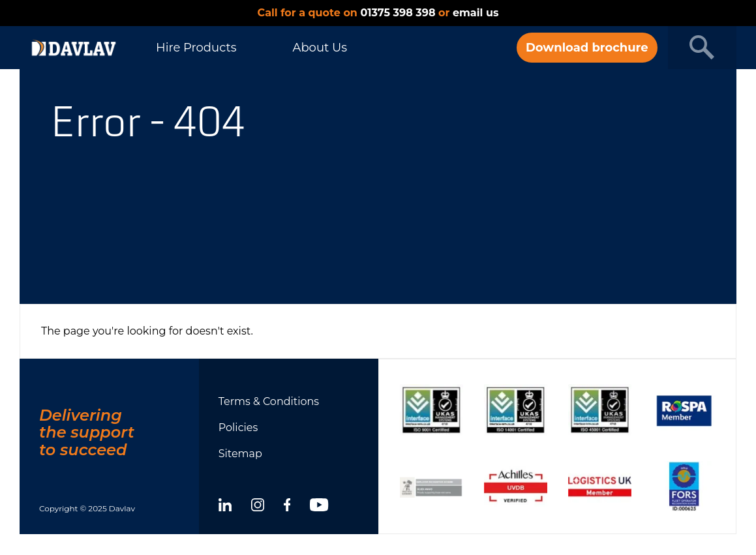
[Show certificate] (431, 410)
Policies (238, 427)
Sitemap (240, 454)
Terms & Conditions (269, 401)
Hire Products (196, 48)
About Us (320, 48)
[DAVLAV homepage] (74, 48)
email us (476, 13)
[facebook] (287, 507)
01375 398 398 (398, 13)
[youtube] (319, 507)
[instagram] (258, 507)
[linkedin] (225, 507)
